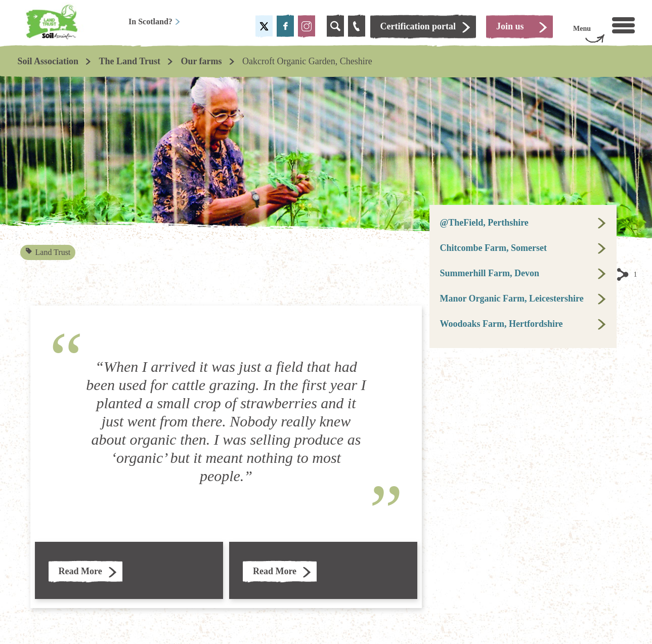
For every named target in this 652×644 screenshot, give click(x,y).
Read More (80, 571)
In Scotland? (155, 22)
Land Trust (48, 252)
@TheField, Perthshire (484, 223)
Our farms (201, 61)
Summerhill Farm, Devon (489, 273)
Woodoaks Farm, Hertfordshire (501, 324)
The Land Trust (130, 61)
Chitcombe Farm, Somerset (493, 248)
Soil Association (48, 61)
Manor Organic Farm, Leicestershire (511, 298)
